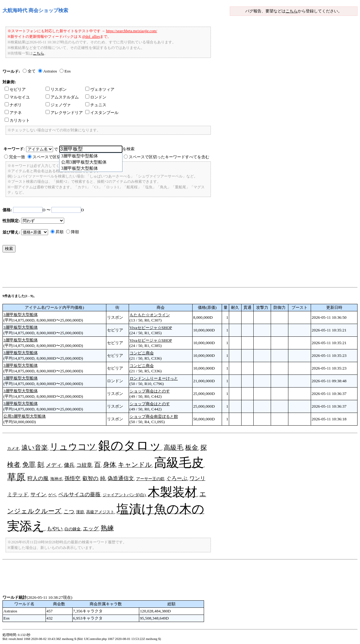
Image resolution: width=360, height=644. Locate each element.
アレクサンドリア (64, 113)
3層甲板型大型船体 (21, 315)
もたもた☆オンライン (150, 315)
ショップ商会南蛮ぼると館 (154, 416)
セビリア (15, 89)
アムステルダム (62, 97)
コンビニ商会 (142, 353)
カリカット (17, 120)
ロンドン (96, 97)
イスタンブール (102, 113)
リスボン (56, 89)
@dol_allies (91, 37)
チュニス (96, 105)
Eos (68, 71)
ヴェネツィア (100, 89)
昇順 (60, 232)
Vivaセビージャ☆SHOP (151, 328)
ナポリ (13, 105)
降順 (75, 232)
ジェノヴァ (58, 105)
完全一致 (17, 157)
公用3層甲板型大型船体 (25, 416)
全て (32, 71)
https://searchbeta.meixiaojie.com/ (132, 31)
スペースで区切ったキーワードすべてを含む (169, 157)
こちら (292, 11)
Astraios (50, 71)
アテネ (13, 113)
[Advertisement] (115, 271)
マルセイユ (17, 97)
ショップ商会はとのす (150, 391)
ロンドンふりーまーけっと (154, 378)
